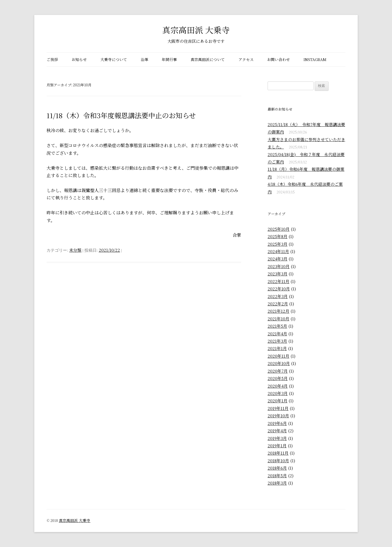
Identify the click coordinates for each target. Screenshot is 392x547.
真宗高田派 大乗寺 (196, 30)
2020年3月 (278, 393)
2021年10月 (278, 319)
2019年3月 (277, 438)
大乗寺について (114, 59)
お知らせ (79, 59)
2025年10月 (279, 229)
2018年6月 (277, 468)
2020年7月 (278, 371)
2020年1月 (278, 401)
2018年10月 (278, 461)
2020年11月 (278, 356)
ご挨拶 (52, 59)
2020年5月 (278, 378)
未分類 (75, 250)
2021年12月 (278, 311)
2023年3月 (278, 274)
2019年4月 (277, 431)
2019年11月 (278, 408)
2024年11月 (278, 251)
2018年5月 (277, 475)
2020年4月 (278, 386)
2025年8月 (278, 236)
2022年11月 (278, 281)
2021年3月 (277, 341)
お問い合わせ (278, 59)
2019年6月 (277, 423)
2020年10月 (279, 363)
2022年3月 (278, 296)
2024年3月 (278, 259)
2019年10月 (278, 416)
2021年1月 (277, 348)
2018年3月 (277, 483)
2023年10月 (279, 266)
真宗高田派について (208, 59)
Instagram (315, 59)
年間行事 (169, 59)
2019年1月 (277, 446)
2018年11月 (278, 453)
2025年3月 (278, 244)
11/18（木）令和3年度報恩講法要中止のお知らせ (121, 115)
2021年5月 (277, 326)
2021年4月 (277, 334)
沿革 (145, 59)
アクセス (246, 59)
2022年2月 (278, 304)
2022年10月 (279, 289)
